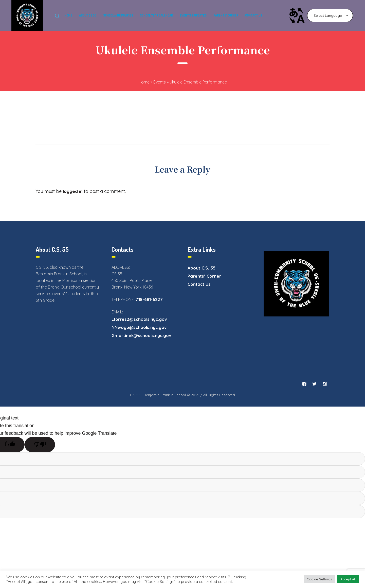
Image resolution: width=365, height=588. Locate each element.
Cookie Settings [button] (319, 579)
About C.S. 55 (202, 268)
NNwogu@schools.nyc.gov (139, 327)
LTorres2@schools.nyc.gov (139, 319)
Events (160, 82)
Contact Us (199, 284)
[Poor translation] (40, 445)
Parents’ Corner (204, 276)
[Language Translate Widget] (330, 15)
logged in (73, 191)
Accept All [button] (348, 579)
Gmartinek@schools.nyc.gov (141, 335)
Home (144, 82)
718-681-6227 (149, 299)
